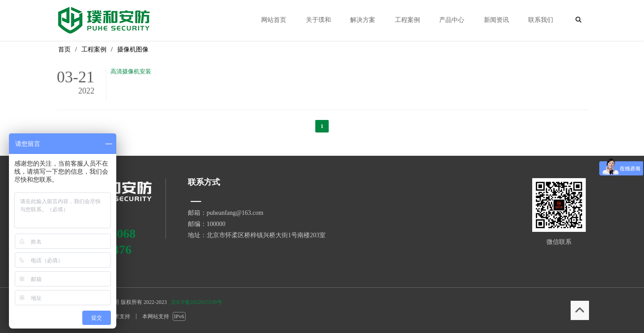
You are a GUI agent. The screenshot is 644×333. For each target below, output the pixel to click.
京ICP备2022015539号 (197, 302)
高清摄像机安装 (131, 71)
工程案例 (94, 49)
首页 (64, 49)
